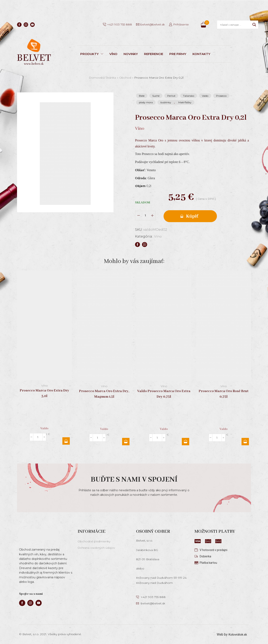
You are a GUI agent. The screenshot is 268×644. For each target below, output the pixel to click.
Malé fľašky (185, 102)
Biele (142, 96)
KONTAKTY (201, 54)
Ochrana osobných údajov (96, 547)
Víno (158, 236)
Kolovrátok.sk (237, 634)
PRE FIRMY (178, 54)
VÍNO (113, 54)
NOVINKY (131, 54)
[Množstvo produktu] (145, 215)
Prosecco (221, 96)
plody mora (146, 102)
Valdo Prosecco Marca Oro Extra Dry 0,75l (164, 393)
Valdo (205, 96)
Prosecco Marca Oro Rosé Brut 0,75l (224, 393)
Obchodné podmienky (94, 541)
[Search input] (235, 25)
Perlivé (171, 96)
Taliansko (189, 96)
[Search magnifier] (254, 25)
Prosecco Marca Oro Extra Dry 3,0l (44, 393)
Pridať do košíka (194, 215)
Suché (156, 96)
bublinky (166, 102)
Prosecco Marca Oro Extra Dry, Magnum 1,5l (104, 393)
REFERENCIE (154, 54)
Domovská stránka (102, 78)
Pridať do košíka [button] (66, 440)
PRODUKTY (92, 54)
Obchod (125, 78)
